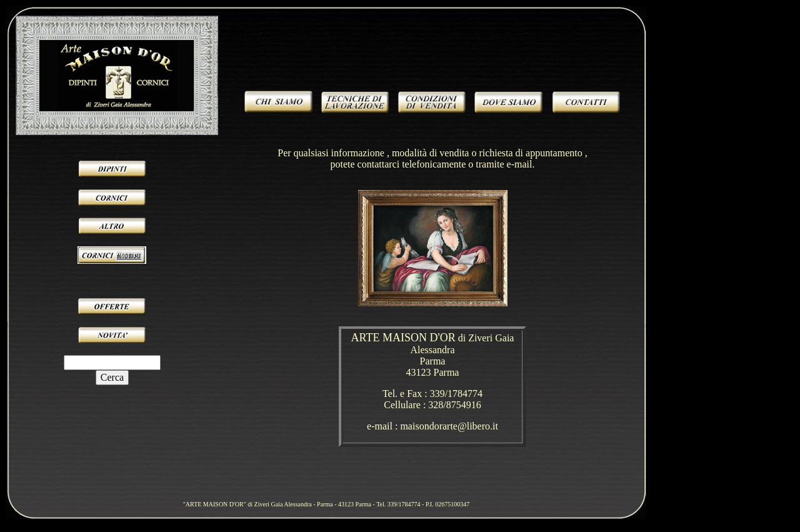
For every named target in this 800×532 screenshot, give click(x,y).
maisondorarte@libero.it (449, 426)
